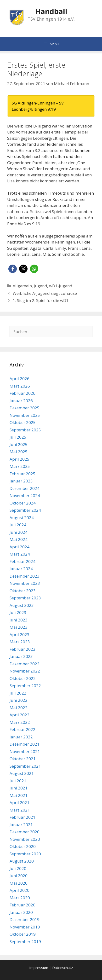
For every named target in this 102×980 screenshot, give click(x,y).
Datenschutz (63, 968)
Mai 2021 (19, 795)
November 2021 (25, 751)
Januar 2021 (21, 825)
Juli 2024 (18, 525)
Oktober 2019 (23, 934)
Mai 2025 (19, 452)
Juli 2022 (18, 693)
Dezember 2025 (25, 408)
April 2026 (20, 379)
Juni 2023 (19, 620)
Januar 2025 (21, 481)
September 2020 (25, 854)
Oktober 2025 (23, 422)
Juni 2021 (19, 788)
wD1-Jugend (61, 286)
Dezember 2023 (25, 576)
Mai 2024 (19, 539)
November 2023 (25, 583)
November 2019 (25, 927)
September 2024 (25, 510)
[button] (13, 269)
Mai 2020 (19, 883)
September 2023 (25, 598)
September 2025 (25, 430)
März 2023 (20, 642)
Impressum (39, 968)
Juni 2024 (19, 532)
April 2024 (20, 547)
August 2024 (22, 518)
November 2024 (25, 496)
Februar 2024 (23, 561)
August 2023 (22, 605)
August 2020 (22, 861)
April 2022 (20, 715)
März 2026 (20, 386)
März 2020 (20, 898)
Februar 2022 (23, 729)
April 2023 (20, 635)
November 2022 (25, 671)
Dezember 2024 (25, 488)
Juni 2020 (19, 876)
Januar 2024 (21, 569)
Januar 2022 (21, 737)
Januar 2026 (21, 401)
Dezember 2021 (25, 744)
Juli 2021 (18, 781)
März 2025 (20, 466)
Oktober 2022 (23, 678)
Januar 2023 (21, 656)
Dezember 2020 (25, 832)
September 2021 (25, 766)
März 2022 (20, 722)
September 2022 (25, 686)
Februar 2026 (23, 393)
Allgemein (22, 286)
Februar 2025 (23, 474)
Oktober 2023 (23, 591)
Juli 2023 (18, 612)
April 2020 (20, 890)
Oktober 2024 (23, 503)
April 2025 (20, 459)
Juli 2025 (18, 437)
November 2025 (25, 415)
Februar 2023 (23, 649)
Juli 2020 (18, 868)
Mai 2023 (19, 627)
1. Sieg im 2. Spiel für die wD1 (41, 300)
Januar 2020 (21, 912)
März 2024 (20, 554)
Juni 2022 (19, 700)
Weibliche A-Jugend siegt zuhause (45, 293)
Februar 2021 (23, 817)
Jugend (40, 286)
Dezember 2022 (25, 664)
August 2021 (22, 773)
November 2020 (25, 839)
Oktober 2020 (23, 846)
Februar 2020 (23, 905)
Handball (51, 11)
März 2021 (20, 810)
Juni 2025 (19, 444)
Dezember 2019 (25, 919)
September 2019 (25, 942)
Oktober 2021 (23, 759)
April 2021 (20, 803)
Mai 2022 (19, 708)
